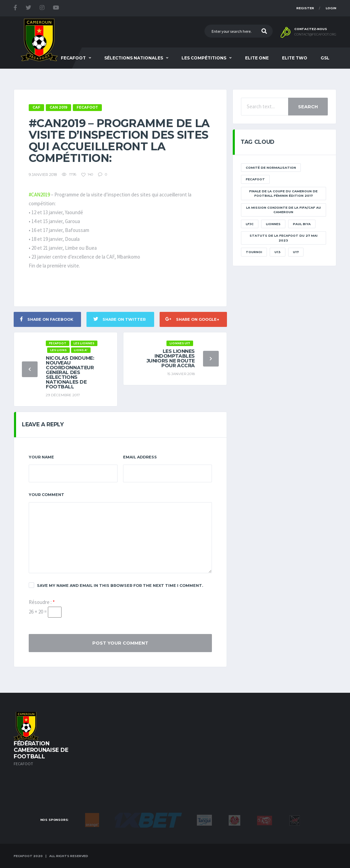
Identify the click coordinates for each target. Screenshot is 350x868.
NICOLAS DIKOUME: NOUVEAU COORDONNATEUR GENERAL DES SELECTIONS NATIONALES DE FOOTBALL (70, 372)
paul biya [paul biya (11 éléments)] (302, 224)
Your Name (41, 457)
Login (331, 8)
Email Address (140, 457)
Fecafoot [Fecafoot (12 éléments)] (255, 179)
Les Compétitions (204, 58)
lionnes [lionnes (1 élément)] (273, 224)
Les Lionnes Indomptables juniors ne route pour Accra (171, 358)
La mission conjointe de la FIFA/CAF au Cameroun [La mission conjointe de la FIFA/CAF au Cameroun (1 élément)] (284, 210)
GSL (325, 58)
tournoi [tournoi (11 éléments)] (254, 252)
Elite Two (295, 58)
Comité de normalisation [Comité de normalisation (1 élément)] (271, 168)
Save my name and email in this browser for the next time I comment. (116, 585)
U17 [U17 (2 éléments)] (296, 252)
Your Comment (46, 495)
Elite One (257, 58)
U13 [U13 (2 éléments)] (278, 252)
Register (305, 8)
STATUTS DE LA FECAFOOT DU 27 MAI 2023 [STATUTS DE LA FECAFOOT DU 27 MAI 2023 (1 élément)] (284, 238)
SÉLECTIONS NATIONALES (134, 58)
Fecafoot (73, 58)
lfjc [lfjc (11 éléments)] (250, 224)
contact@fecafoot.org (315, 35)
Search (308, 107)
